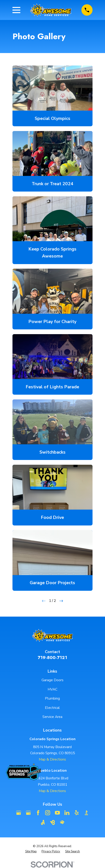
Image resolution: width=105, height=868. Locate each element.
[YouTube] (57, 813)
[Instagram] (48, 813)
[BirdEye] (53, 822)
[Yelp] (77, 813)
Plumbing (52, 698)
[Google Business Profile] (19, 813)
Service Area (52, 717)
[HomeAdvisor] (62, 822)
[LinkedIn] (67, 813)
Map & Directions (52, 759)
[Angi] (43, 822)
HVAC (52, 689)
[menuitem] (31, 852)
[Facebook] (38, 813)
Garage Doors (52, 680)
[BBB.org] (86, 813)
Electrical (52, 708)
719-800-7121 (52, 657)
